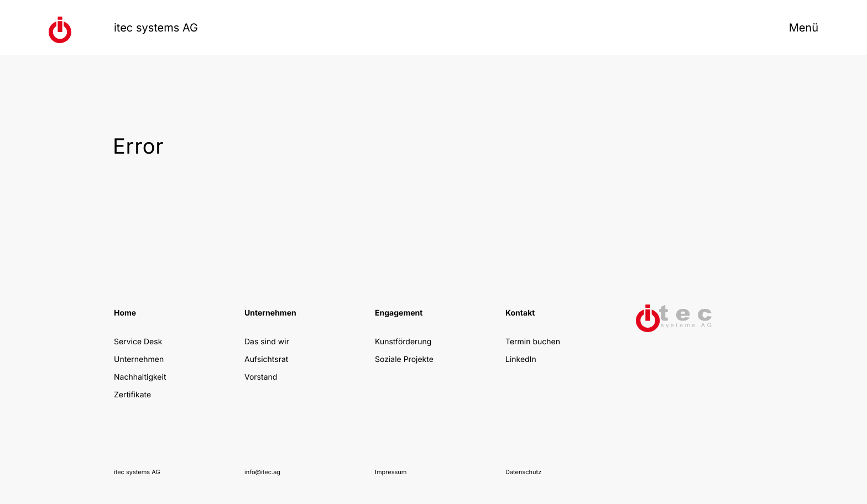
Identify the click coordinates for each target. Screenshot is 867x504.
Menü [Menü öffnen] (804, 28)
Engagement (399, 313)
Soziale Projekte (404, 359)
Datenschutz (523, 472)
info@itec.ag (262, 472)
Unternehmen (139, 359)
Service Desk (138, 342)
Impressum (391, 472)
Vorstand (261, 377)
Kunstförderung (403, 342)
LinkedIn (521, 359)
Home (125, 313)
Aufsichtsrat (266, 359)
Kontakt (520, 313)
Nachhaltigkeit (140, 377)
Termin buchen (533, 342)
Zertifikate (132, 395)
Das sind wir (267, 342)
